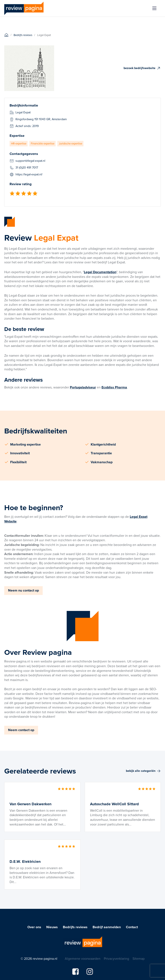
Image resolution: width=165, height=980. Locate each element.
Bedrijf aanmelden (107, 927)
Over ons (34, 927)
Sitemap (139, 959)
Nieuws (52, 927)
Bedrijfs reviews (75, 927)
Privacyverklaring (116, 959)
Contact (132, 927)
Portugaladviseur (83, 387)
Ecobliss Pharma (114, 387)
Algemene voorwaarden (83, 959)
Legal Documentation (100, 272)
